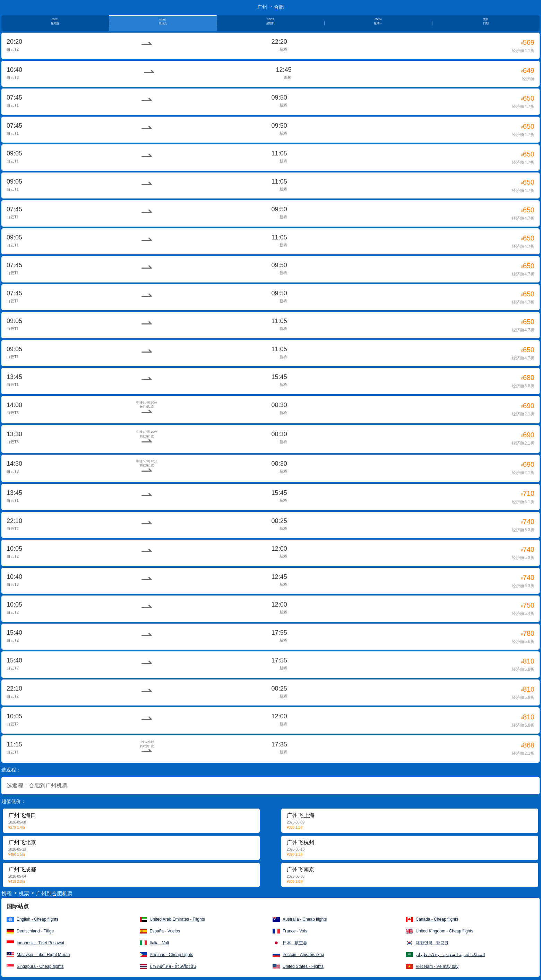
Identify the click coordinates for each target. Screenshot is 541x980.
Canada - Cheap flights (437, 919)
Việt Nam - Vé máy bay (437, 966)
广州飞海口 (22, 815)
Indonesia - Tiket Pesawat (40, 943)
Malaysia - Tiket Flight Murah (43, 955)
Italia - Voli (159, 943)
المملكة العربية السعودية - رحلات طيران (450, 955)
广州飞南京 (301, 869)
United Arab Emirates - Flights (177, 919)
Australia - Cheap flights (305, 919)
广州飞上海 (301, 815)
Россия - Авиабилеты (303, 955)
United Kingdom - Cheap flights (445, 931)
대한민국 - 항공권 (432, 943)
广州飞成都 (22, 869)
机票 (24, 893)
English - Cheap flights (37, 919)
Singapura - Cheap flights (40, 966)
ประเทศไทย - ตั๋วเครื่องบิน (173, 966)
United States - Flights (303, 966)
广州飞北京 (22, 842)
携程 (7, 893)
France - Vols (295, 931)
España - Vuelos (165, 931)
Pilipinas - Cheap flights (171, 955)
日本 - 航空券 (295, 943)
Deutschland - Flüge (35, 931)
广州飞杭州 (301, 842)
